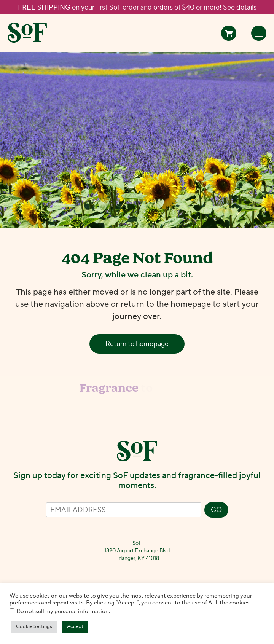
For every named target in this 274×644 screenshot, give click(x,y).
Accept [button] (75, 626)
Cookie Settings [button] (34, 626)
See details (240, 7)
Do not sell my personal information (63, 611)
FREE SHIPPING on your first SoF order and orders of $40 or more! (137, 7)
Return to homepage (137, 344)
